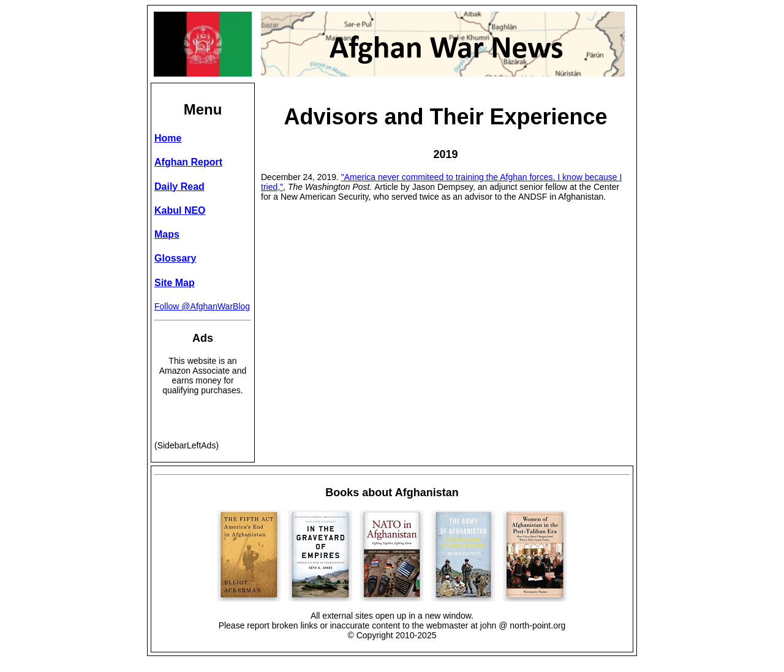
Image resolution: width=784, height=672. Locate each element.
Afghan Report (188, 162)
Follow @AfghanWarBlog (202, 306)
